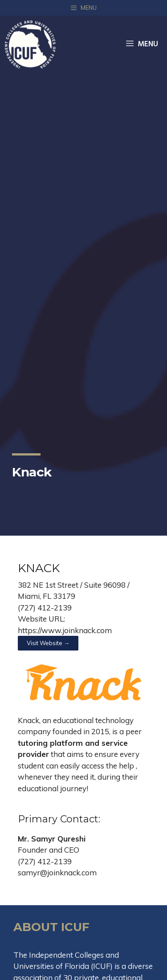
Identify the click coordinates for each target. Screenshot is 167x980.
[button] (48, 643)
